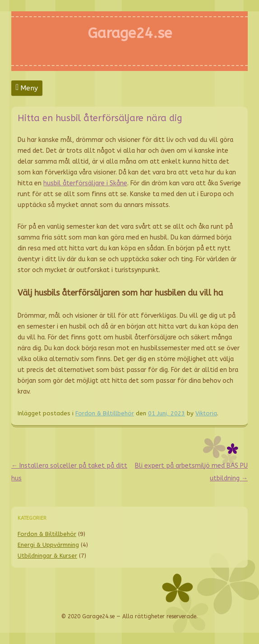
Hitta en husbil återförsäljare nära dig (100, 118)
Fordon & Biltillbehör (105, 413)
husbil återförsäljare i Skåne (85, 183)
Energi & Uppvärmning (48, 545)
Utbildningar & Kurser (47, 556)
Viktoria (206, 413)
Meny (29, 88)
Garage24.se (130, 33)
